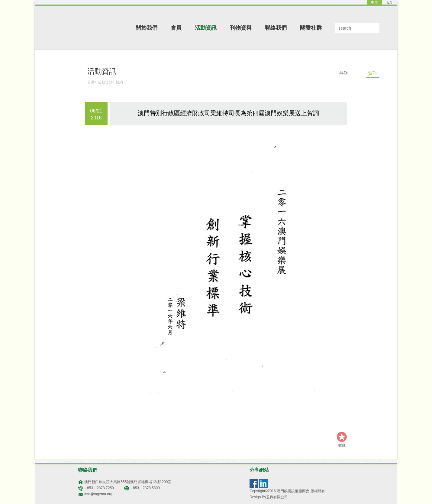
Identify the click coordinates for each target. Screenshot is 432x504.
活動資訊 (206, 28)
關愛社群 (311, 28)
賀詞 (119, 82)
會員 (176, 28)
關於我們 (147, 28)
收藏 (342, 445)
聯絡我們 (276, 28)
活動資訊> (106, 82)
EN (390, 2)
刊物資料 (241, 28)
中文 (375, 2)
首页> (92, 82)
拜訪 (344, 73)
